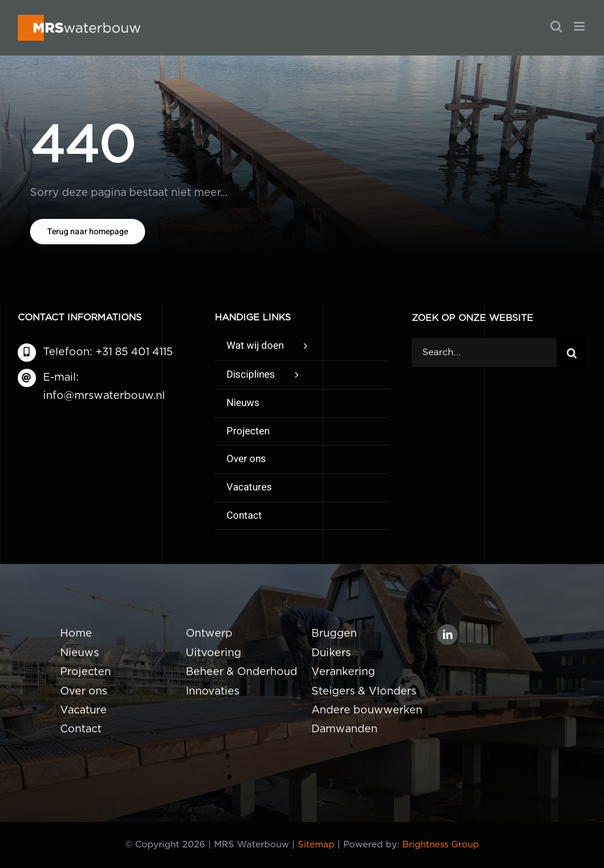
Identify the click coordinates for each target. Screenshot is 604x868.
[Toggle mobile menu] (580, 26)
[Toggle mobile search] (556, 26)
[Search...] (484, 353)
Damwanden (344, 729)
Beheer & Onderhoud (242, 672)
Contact (81, 729)
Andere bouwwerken (367, 710)
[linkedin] (447, 635)
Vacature (83, 710)
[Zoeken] (572, 353)
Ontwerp (209, 634)
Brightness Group (441, 845)
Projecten (86, 672)
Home (76, 634)
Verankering (343, 672)
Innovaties (213, 692)
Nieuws (80, 653)
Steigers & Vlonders (364, 692)
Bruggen (334, 634)
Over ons (84, 692)
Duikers (331, 653)
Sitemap (316, 845)
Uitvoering (214, 653)
